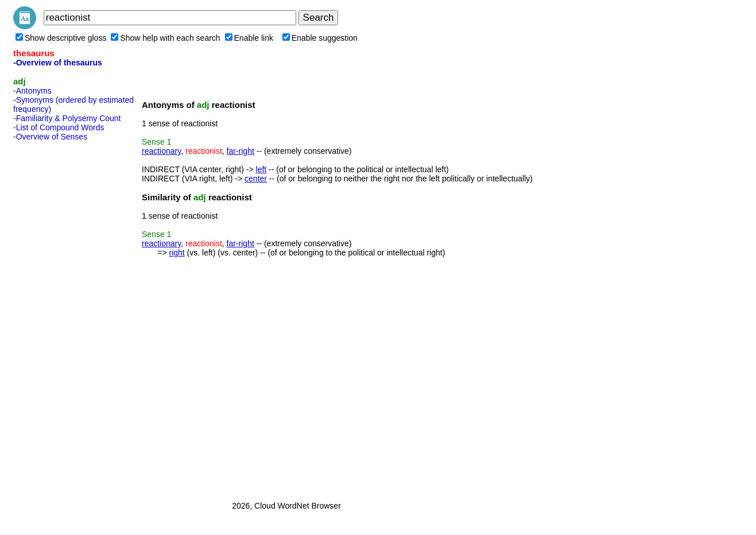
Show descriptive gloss (61, 38)
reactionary (161, 151)
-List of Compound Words (59, 127)
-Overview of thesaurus (58, 63)
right (177, 253)
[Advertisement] (59, 317)
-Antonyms (32, 91)
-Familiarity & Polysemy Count (67, 118)
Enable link (249, 38)
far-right (241, 151)
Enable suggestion (320, 38)
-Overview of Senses (50, 137)
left (261, 169)
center (256, 179)
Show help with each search (165, 38)
